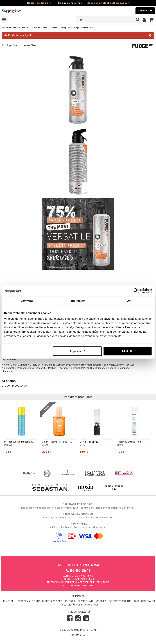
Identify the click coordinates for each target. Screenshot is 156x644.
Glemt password (52, 601)
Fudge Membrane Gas (83, 28)
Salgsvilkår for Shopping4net (79, 605)
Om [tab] (129, 301)
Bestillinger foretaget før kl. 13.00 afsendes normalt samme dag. (78, 516)
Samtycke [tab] (27, 301)
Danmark (78, 635)
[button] (151, 20)
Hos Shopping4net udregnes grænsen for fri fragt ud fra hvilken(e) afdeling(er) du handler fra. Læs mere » (78, 506)
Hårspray (65, 28)
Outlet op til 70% (39, 3)
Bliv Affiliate (86, 601)
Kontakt (70, 601)
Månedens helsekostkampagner (108, 3)
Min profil (9, 601)
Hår (45, 28)
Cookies (101, 601)
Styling (54, 28)
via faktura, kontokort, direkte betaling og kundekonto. (78, 525)
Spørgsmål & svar (29, 601)
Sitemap (92, 630)
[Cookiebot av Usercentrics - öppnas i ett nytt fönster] (136, 291)
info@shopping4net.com (78, 586)
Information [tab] (78, 301)
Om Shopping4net (145, 601)
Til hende (36, 28)
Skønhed (23, 28)
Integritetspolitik (120, 601)
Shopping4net (9, 28)
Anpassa (78, 351)
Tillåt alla (128, 351)
